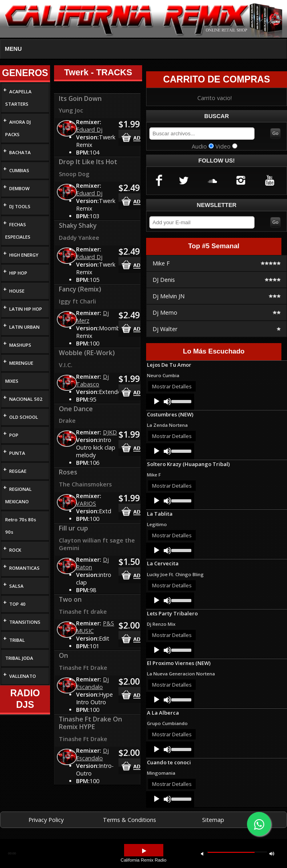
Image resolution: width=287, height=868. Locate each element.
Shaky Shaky (78, 225)
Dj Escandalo (92, 683)
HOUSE (17, 291)
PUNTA (17, 453)
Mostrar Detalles (172, 386)
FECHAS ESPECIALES (18, 231)
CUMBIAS (19, 170)
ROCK (15, 550)
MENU (13, 49)
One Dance (76, 409)
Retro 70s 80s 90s (21, 526)
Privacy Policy (46, 820)
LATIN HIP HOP (26, 309)
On (63, 655)
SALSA (16, 586)
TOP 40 (17, 604)
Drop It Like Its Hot (88, 162)
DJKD (110, 432)
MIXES (12, 381)
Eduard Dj (89, 130)
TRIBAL (17, 640)
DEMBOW (19, 188)
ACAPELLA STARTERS (18, 98)
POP (14, 435)
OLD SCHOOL (24, 417)
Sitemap (213, 820)
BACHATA (20, 152)
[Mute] (167, 402)
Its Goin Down (80, 98)
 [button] (202, 853)
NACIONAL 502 (26, 399)
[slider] (181, 401)
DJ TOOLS (20, 206)
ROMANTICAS (24, 568)
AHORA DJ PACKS (18, 128)
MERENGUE (21, 363)
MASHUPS (20, 345)
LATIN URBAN (24, 327)
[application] (170, 402)
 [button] (144, 851)
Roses (68, 472)
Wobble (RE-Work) (87, 353)
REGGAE (18, 471)
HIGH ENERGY (24, 255)
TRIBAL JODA (19, 658)
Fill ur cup (73, 528)
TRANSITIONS (25, 622)
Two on (70, 599)
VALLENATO (23, 676)
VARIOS (86, 503)
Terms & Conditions (129, 820)
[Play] (157, 402)
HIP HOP (18, 273)
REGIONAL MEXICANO (18, 495)
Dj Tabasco (92, 380)
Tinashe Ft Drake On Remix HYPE (90, 723)
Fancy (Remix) (80, 289)
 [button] (272, 853)
